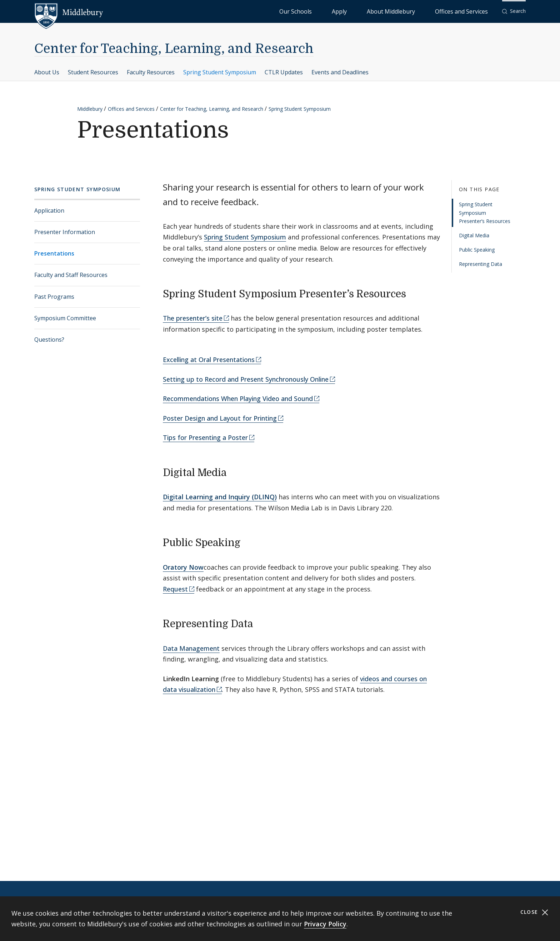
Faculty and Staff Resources (71, 275)
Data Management (191, 648)
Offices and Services (470, 11)
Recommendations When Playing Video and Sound (238, 398)
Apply (382, 11)
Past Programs (54, 297)
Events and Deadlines (340, 72)
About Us (47, 72)
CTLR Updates (284, 72)
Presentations (54, 253)
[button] (514, 11)
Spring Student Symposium (220, 72)
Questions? (49, 340)
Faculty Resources (151, 72)
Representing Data (481, 264)
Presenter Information (65, 232)
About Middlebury (418, 11)
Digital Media (474, 235)
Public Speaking (477, 250)
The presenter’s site (193, 318)
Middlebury (90, 109)
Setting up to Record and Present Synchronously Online (246, 379)
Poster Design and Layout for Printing (220, 418)
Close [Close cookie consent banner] (534, 912)
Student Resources (93, 72)
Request (175, 589)
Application (49, 211)
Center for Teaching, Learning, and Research (174, 49)
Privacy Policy (325, 924)
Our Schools (353, 11)
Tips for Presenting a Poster (205, 437)
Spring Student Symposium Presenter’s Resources (485, 213)
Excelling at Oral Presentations (209, 360)
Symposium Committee (65, 318)
